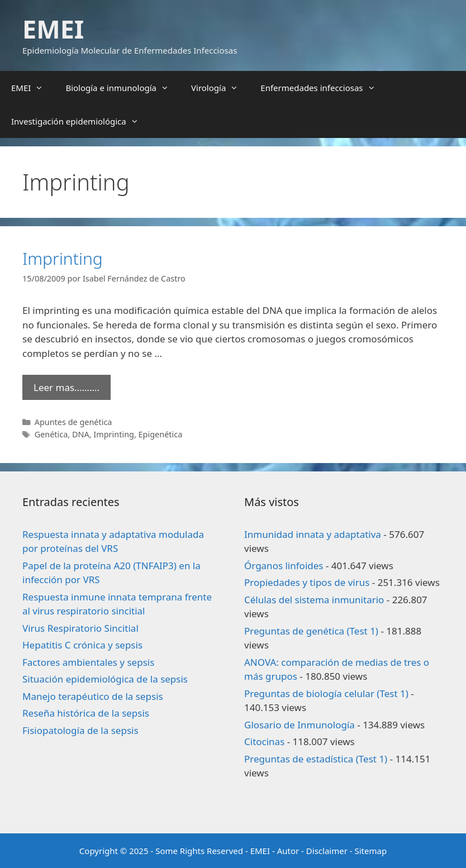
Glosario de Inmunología (299, 725)
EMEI (53, 29)
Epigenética (161, 434)
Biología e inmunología (123, 88)
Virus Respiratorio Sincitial (80, 628)
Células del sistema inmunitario (314, 600)
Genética (51, 434)
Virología (220, 88)
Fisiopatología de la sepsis (80, 730)
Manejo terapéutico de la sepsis (93, 696)
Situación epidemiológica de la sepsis (105, 679)
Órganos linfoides (284, 566)
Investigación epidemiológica (80, 121)
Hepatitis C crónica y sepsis (82, 645)
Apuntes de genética (73, 422)
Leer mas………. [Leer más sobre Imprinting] (66, 387)
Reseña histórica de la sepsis (86, 713)
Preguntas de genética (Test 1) (311, 631)
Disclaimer (327, 851)
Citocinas (264, 741)
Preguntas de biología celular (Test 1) (326, 693)
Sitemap (371, 851)
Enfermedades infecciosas (323, 88)
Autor (288, 851)
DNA (81, 434)
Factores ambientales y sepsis (88, 662)
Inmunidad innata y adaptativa (313, 534)
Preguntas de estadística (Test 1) (316, 759)
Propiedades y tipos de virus (307, 582)
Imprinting (63, 258)
